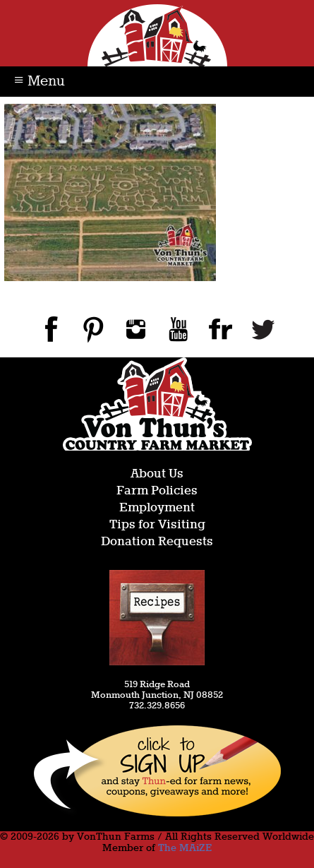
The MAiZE (185, 848)
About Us (157, 474)
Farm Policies (157, 491)
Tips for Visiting (157, 525)
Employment (157, 508)
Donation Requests (157, 542)
